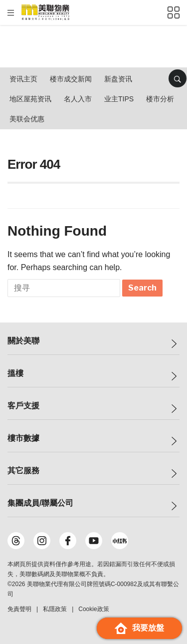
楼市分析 (160, 99)
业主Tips (119, 99)
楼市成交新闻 (71, 79)
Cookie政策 (93, 609)
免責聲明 (19, 609)
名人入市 (78, 99)
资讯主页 (23, 79)
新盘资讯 (118, 79)
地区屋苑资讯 (30, 99)
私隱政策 (55, 609)
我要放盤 (139, 628)
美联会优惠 (27, 119)
